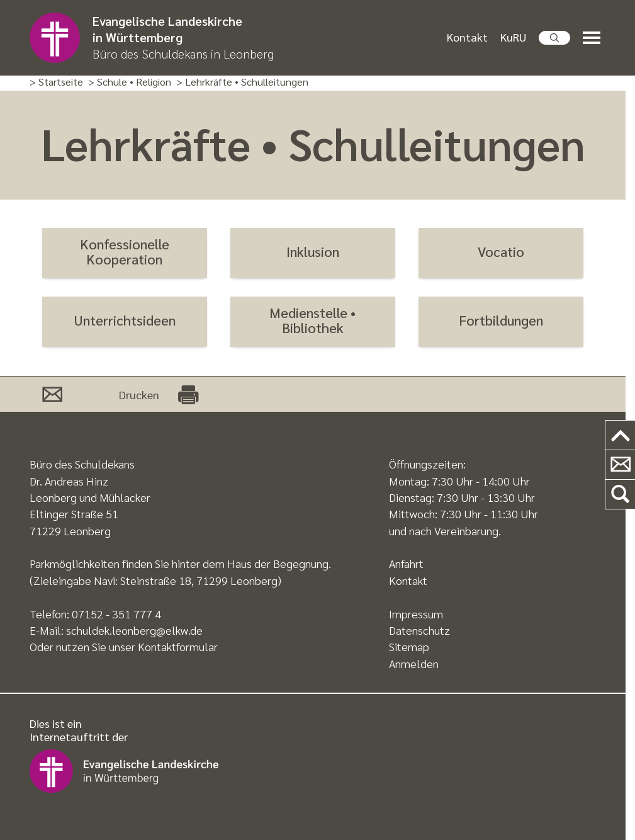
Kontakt (467, 37)
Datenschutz (419, 630)
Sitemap (409, 646)
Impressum (416, 614)
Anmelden (414, 663)
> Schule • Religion (130, 82)
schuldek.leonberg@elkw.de (134, 630)
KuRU (513, 37)
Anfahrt (406, 563)
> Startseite (56, 82)
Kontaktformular (178, 646)
